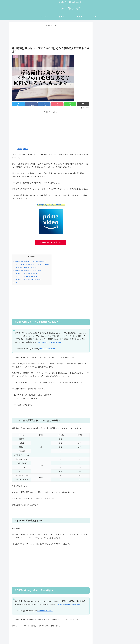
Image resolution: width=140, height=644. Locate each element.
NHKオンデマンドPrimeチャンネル (29, 279)
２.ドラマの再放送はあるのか (27, 267)
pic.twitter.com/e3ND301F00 (69, 604)
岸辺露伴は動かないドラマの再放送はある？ (30, 261)
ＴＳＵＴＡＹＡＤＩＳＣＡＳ (26, 276)
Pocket (25, 149)
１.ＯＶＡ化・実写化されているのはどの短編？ (33, 264)
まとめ (15, 282)
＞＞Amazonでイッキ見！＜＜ (51, 242)
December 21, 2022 (47, 349)
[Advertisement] (51, 130)
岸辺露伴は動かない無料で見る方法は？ (28, 270)
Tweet (20, 149)
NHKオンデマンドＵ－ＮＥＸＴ (27, 273)
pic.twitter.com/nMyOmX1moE (50, 342)
